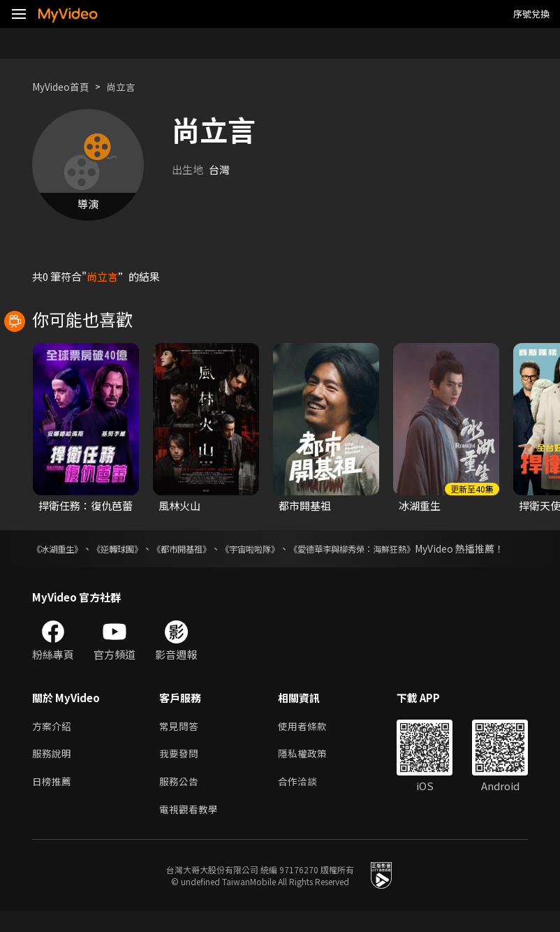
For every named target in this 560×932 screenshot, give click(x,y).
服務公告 (180, 800)
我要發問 (180, 771)
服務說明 (53, 771)
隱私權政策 (308, 771)
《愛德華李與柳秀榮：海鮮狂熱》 (404, 548)
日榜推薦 (53, 800)
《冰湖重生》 (61, 548)
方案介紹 (53, 742)
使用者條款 (308, 742)
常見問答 (180, 742)
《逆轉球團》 (131, 548)
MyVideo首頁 (64, 86)
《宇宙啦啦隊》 (285, 548)
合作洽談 (303, 800)
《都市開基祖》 (206, 548)
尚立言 (128, 86)
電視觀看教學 (191, 830)
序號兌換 (531, 14)
